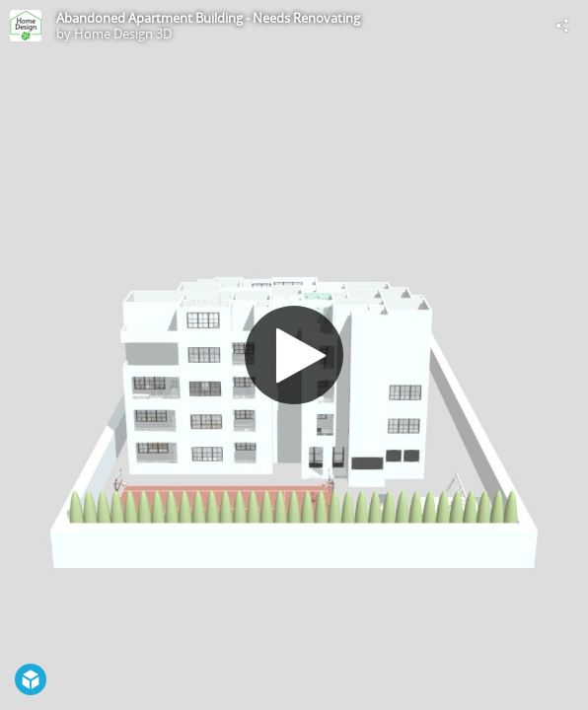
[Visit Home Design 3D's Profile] (26, 26)
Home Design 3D (123, 34)
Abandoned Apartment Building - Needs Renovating (208, 18)
